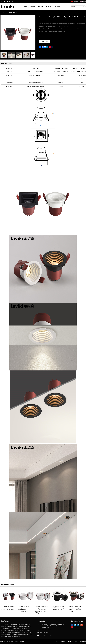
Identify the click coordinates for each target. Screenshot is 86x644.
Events (48, 7)
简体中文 (76, 1)
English (84, 1)
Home (25, 7)
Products (33, 7)
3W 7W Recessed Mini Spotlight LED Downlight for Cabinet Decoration (59, 608)
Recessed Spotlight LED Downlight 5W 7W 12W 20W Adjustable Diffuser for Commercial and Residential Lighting (42, 610)
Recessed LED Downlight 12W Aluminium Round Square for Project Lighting (8, 608)
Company (57, 7)
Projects (41, 7)
